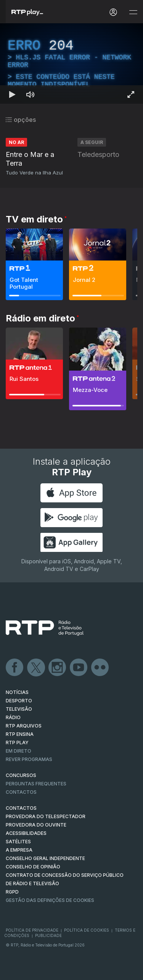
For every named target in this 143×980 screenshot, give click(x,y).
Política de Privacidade (32, 930)
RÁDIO (13, 717)
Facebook (15, 668)
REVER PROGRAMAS (29, 759)
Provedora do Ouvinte (36, 825)
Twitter (36, 668)
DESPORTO (19, 701)
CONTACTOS (21, 808)
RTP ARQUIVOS (24, 726)
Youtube (79, 668)
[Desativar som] (31, 94)
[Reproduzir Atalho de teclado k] (12, 94)
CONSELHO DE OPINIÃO (33, 867)
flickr (100, 668)
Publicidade (48, 935)
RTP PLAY (17, 743)
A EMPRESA (19, 850)
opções (21, 120)
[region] (71, 63)
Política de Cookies (87, 930)
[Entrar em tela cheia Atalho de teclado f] (131, 94)
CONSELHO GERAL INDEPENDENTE (45, 858)
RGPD (12, 892)
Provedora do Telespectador (46, 816)
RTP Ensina (20, 734)
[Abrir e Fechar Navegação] (133, 12)
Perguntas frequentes (36, 784)
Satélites (18, 842)
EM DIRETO (18, 751)
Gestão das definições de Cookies (50, 900)
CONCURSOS (21, 775)
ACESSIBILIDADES (26, 833)
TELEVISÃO (19, 709)
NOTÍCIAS (17, 692)
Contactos (21, 792)
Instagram (58, 668)
